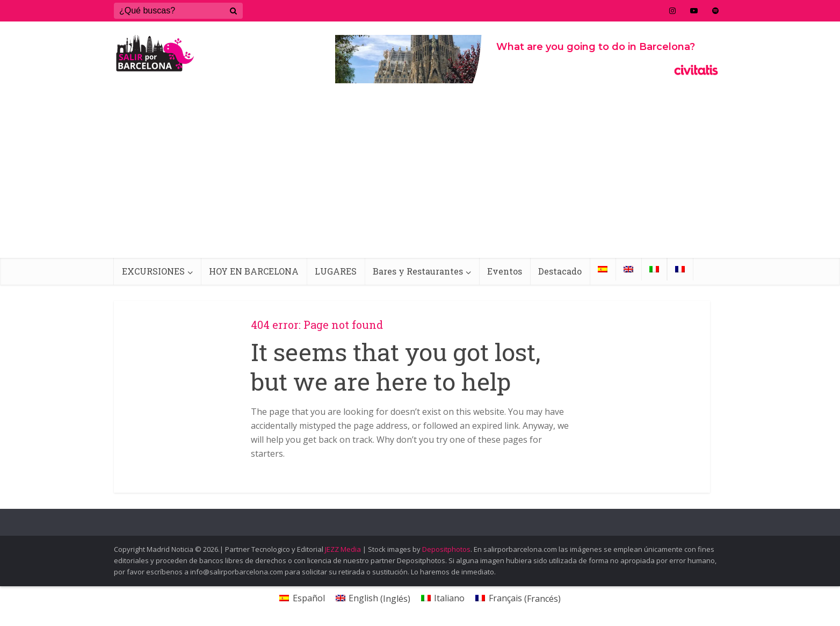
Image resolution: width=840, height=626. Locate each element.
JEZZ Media (344, 549)
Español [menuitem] (309, 598)
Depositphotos (446, 549)
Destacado (560, 271)
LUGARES (336, 271)
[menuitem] (603, 269)
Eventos (505, 271)
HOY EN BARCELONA (254, 271)
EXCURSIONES (153, 271)
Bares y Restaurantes (418, 271)
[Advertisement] (420, 177)
